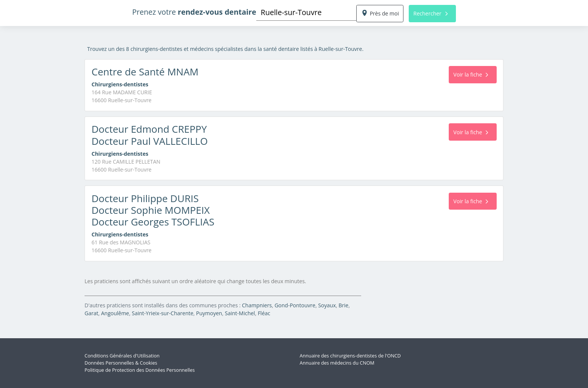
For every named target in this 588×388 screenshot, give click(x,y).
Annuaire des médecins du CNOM (337, 363)
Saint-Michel (240, 313)
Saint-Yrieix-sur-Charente (162, 313)
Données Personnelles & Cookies (121, 363)
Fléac (264, 313)
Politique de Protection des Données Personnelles (140, 370)
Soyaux (327, 305)
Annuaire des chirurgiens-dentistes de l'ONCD (350, 356)
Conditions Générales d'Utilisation (122, 356)
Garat (91, 313)
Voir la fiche (471, 74)
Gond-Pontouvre (295, 305)
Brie (343, 305)
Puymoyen (209, 313)
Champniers (257, 305)
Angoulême (115, 313)
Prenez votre (194, 12)
